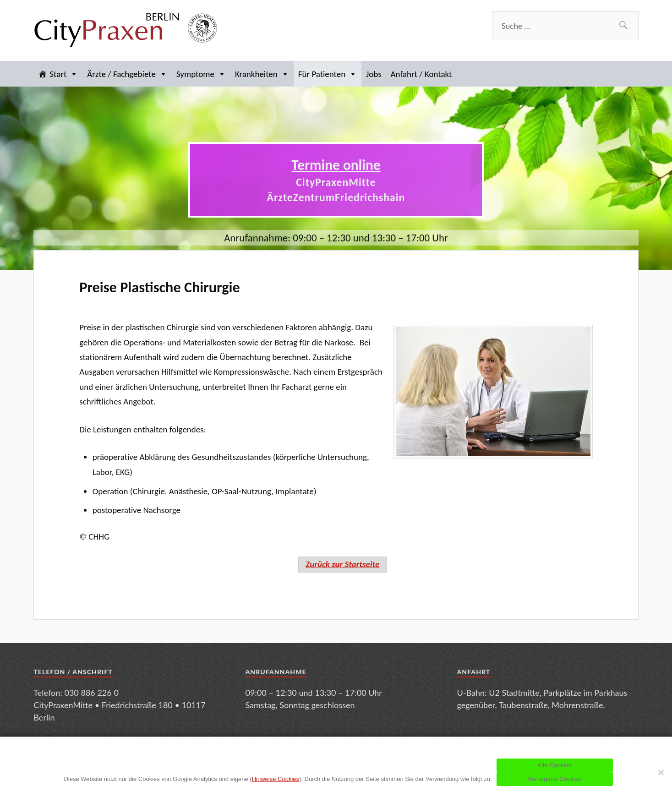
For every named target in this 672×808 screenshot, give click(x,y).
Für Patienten (328, 74)
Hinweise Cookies (276, 779)
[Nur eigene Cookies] (661, 772)
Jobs (374, 74)
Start (64, 74)
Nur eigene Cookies (555, 779)
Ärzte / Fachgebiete (127, 74)
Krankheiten (262, 74)
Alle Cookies (555, 765)
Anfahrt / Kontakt (421, 74)
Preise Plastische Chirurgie (160, 287)
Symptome (201, 74)
